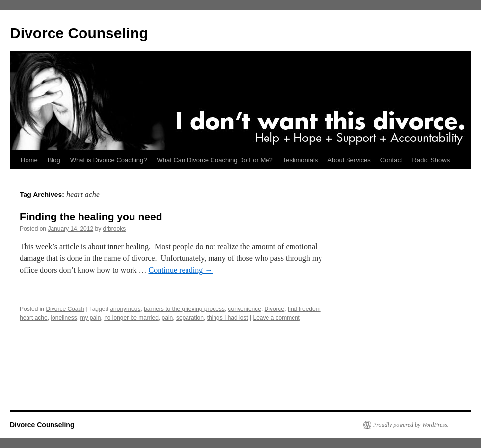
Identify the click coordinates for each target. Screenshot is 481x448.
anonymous (125, 309)
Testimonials (300, 160)
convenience (245, 309)
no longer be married (131, 318)
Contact (391, 160)
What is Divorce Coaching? (109, 160)
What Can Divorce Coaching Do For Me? (215, 160)
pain (168, 318)
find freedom (304, 309)
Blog (54, 160)
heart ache (34, 318)
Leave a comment (277, 318)
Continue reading (181, 270)
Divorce (275, 309)
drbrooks (115, 229)
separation (190, 318)
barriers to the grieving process (184, 309)
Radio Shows (431, 160)
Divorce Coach (65, 309)
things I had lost (228, 318)
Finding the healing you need (91, 216)
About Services (349, 160)
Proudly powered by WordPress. (411, 425)
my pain (90, 318)
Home (29, 160)
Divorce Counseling (79, 33)
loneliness (64, 318)
